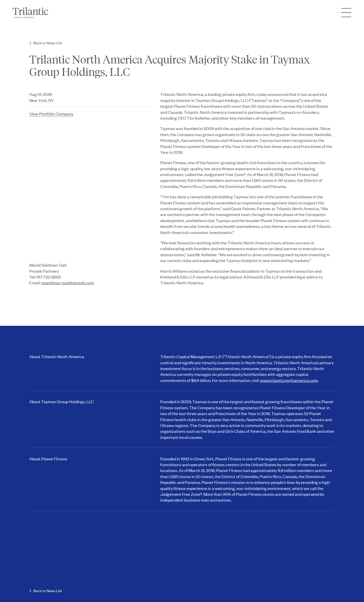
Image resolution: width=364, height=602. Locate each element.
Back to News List (48, 43)
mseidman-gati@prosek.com (68, 283)
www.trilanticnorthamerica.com (289, 380)
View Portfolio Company (51, 114)
